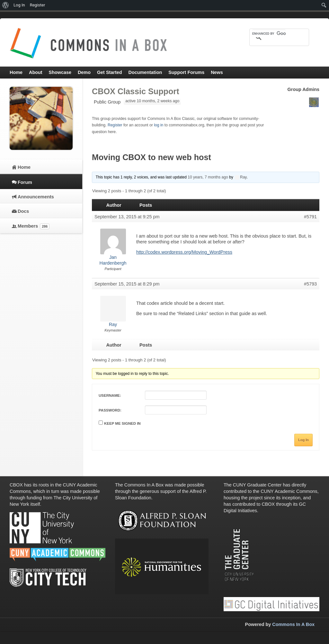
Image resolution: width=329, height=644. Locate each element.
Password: (110, 410)
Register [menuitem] (38, 5)
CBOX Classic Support (136, 91)
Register (115, 125)
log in (159, 125)
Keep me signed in (122, 423)
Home (24, 167)
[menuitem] (6, 5)
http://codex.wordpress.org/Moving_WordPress (184, 252)
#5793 (310, 284)
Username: (110, 395)
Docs (23, 211)
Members (34, 226)
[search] (269, 33)
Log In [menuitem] (19, 5)
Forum (25, 182)
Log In (303, 440)
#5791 (310, 217)
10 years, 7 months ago (208, 177)
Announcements (36, 197)
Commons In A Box (293, 624)
